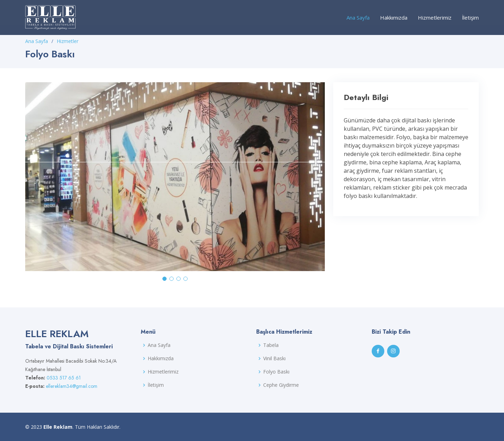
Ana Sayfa (358, 17)
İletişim (470, 17)
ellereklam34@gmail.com (72, 386)
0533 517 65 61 (64, 378)
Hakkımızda (394, 17)
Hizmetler (68, 41)
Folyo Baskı (276, 372)
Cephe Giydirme (281, 385)
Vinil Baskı (274, 358)
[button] (164, 279)
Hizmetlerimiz (435, 17)
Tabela (271, 345)
